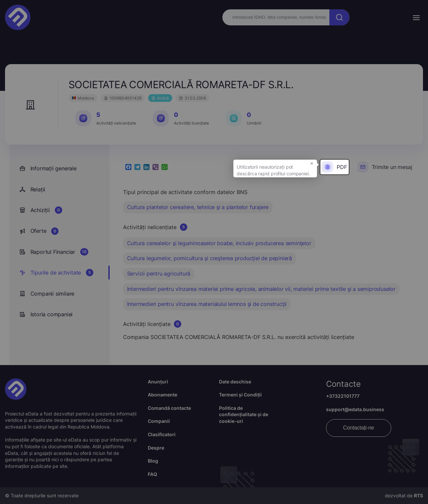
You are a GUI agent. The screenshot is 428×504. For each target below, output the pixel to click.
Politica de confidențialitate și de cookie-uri (244, 414)
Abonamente (163, 395)
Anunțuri (158, 382)
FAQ (152, 474)
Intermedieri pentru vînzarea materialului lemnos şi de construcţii (207, 304)
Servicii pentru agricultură (159, 274)
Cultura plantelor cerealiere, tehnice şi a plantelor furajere (198, 207)
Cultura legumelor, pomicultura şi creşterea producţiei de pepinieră (210, 258)
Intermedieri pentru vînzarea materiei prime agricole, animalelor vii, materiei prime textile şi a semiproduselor (261, 289)
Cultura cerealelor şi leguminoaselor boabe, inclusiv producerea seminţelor (219, 243)
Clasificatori (162, 434)
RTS (418, 495)
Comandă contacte (169, 408)
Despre (156, 448)
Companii (159, 421)
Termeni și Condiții (240, 395)
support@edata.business (355, 409)
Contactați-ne (359, 428)
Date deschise (235, 382)
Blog (153, 461)
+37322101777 (343, 396)
